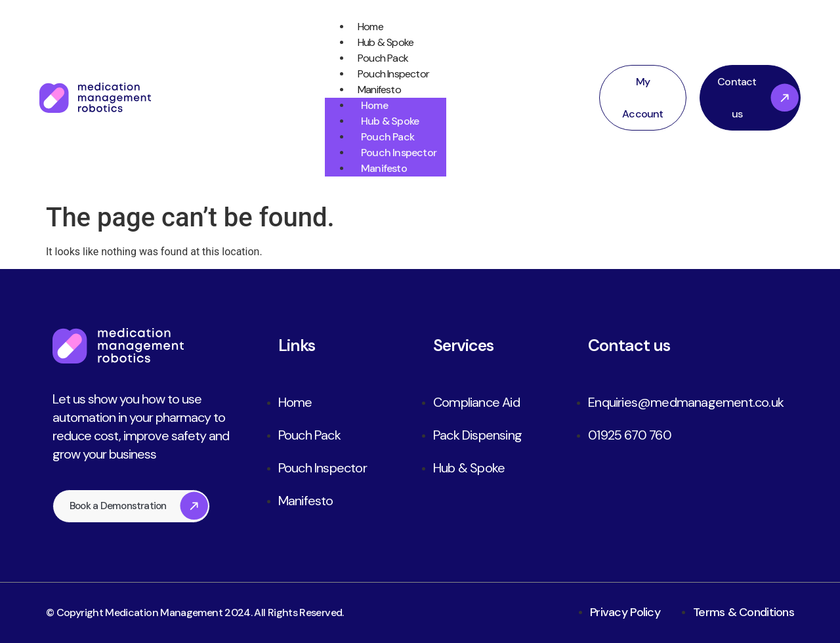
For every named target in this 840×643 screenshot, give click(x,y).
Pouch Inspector (382, 74)
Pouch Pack (371, 59)
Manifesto (367, 90)
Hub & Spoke (374, 43)
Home (359, 27)
